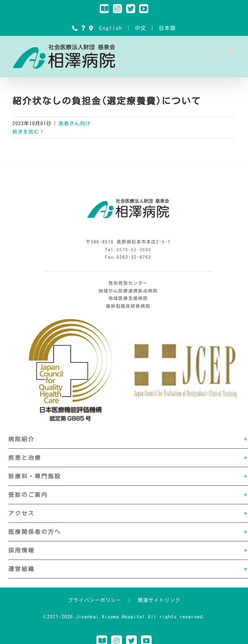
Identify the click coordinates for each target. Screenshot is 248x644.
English (111, 28)
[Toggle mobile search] (214, 52)
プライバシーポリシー (95, 600)
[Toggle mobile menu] (231, 52)
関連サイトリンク (159, 600)
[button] (128, 439)
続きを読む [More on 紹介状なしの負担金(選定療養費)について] (26, 131)
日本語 (167, 28)
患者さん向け (75, 123)
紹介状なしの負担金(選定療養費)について (107, 101)
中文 (140, 28)
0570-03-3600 (134, 249)
